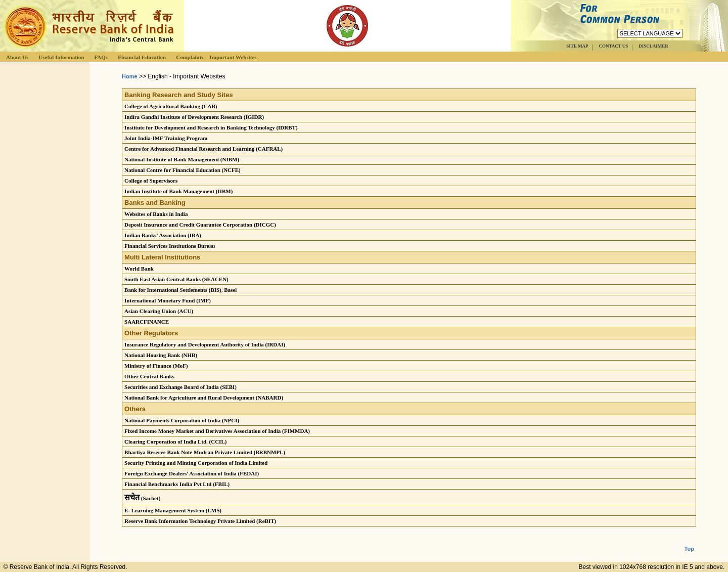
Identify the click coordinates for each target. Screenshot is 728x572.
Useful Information (61, 57)
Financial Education (142, 57)
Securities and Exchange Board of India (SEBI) (180, 387)
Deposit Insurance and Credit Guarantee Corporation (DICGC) (200, 225)
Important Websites (233, 57)
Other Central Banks (149, 376)
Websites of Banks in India (156, 214)
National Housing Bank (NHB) (161, 355)
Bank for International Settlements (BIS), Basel (180, 290)
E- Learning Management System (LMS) (173, 510)
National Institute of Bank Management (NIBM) (182, 159)
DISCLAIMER (653, 46)
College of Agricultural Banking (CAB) (171, 106)
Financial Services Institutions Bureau (170, 246)
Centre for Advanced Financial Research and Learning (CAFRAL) (203, 149)
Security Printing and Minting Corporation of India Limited (196, 463)
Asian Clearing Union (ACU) (159, 311)
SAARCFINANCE (147, 322)
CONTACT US (613, 46)
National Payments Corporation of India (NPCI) (182, 420)
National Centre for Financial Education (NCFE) (183, 170)
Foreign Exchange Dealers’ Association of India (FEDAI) (192, 473)
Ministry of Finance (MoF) (156, 366)
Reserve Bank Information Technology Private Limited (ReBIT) (200, 521)
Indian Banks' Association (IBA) (163, 235)
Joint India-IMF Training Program (166, 138)
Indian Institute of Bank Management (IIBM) (178, 191)
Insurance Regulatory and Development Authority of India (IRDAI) (205, 344)
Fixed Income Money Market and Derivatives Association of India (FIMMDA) (217, 431)
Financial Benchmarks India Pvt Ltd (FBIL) (177, 484)
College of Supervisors (151, 181)
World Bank (139, 269)
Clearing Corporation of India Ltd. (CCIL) (175, 442)
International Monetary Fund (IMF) (168, 300)
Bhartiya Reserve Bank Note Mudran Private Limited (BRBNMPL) (205, 452)
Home (130, 76)
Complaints (190, 57)
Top (689, 541)
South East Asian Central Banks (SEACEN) (176, 279)
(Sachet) (142, 498)
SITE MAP (577, 46)
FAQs (101, 57)
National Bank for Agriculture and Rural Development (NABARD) (204, 398)
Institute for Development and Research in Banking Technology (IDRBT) (211, 127)
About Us (17, 57)
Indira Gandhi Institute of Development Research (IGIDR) (194, 117)
